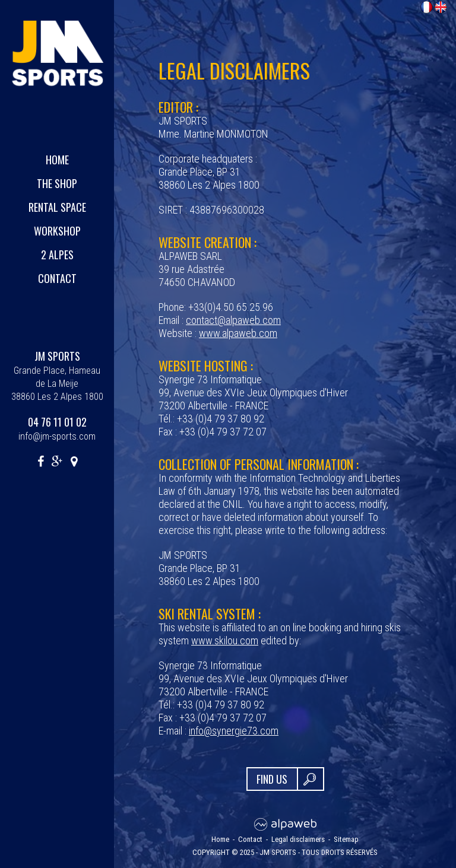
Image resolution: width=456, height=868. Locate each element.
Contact (57, 278)
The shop (57, 183)
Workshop (57, 231)
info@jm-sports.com (57, 436)
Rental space (57, 207)
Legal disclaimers (298, 839)
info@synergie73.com (234, 731)
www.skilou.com (225, 640)
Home (57, 160)
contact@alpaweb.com (233, 320)
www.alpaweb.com (238, 333)
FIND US (272, 779)
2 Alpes (57, 255)
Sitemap (346, 839)
